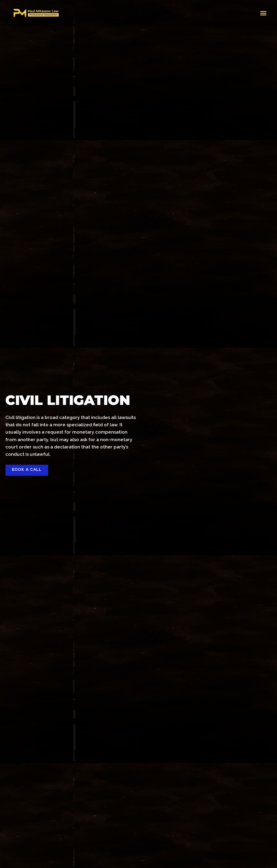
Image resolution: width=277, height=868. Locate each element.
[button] (263, 13)
